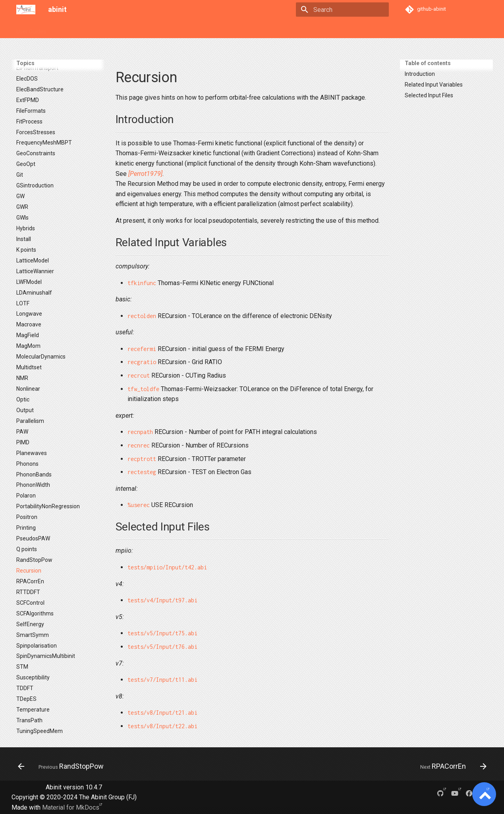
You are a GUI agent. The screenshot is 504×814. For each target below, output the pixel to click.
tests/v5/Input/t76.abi (162, 647)
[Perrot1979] (145, 174)
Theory (175, 29)
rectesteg (142, 472)
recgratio (142, 362)
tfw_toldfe (143, 389)
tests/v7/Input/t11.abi (162, 680)
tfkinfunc (142, 283)
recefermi (142, 349)
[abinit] (26, 10)
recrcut (139, 375)
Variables (93, 29)
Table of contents (428, 63)
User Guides (31, 29)
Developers (207, 29)
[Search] (342, 10)
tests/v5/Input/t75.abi (162, 633)
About (238, 29)
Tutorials (125, 29)
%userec (139, 505)
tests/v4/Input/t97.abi (162, 600)
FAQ (151, 29)
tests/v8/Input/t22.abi (162, 726)
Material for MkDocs (71, 807)
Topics (64, 29)
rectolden (142, 316)
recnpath (140, 432)
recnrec (139, 445)
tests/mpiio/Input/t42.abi (167, 567)
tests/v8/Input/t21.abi (162, 713)
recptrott (142, 459)
